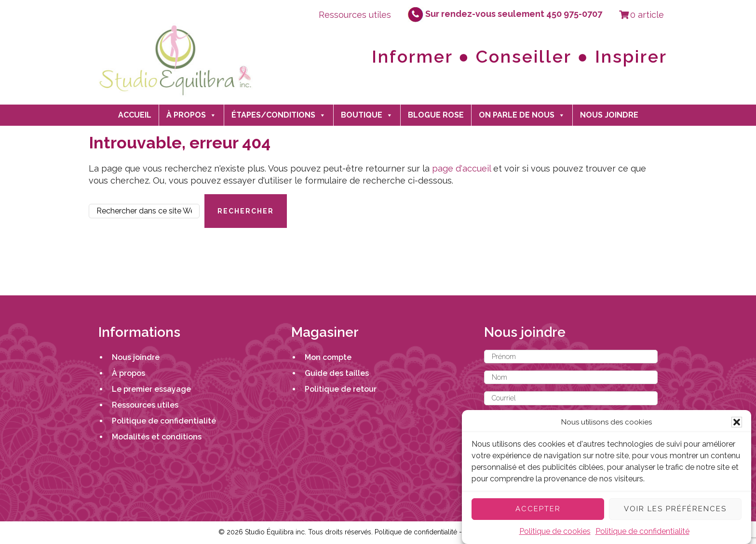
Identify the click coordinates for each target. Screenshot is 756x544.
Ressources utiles (355, 14)
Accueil (135, 115)
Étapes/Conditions (279, 115)
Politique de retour (341, 389)
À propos (191, 115)
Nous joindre (609, 115)
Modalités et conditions (157, 437)
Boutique (367, 115)
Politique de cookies (555, 531)
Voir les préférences (675, 509)
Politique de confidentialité (642, 531)
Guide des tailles (337, 373)
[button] (737, 422)
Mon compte (328, 357)
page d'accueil (461, 168)
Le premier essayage (151, 389)
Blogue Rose (436, 115)
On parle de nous (522, 115)
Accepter (538, 509)
